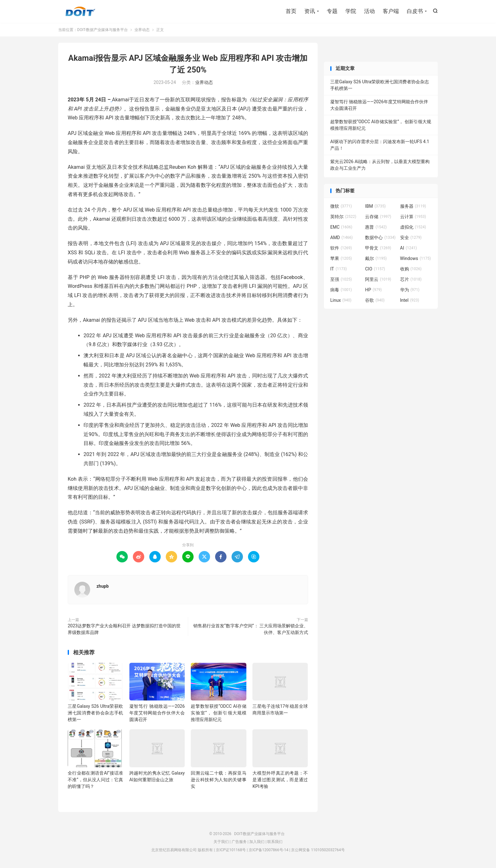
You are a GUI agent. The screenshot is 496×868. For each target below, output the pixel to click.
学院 (351, 11)
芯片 (411, 279)
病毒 (341, 290)
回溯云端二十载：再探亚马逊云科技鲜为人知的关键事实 (218, 780)
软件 (341, 248)
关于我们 (221, 842)
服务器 (413, 206)
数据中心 (380, 238)
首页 (291, 11)
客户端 (391, 11)
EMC (341, 227)
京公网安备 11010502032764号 (318, 850)
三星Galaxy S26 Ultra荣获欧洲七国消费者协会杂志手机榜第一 (95, 713)
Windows (415, 258)
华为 (410, 290)
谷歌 (375, 300)
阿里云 (378, 279)
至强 (341, 279)
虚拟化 (413, 227)
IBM (375, 206)
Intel (410, 300)
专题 (332, 11)
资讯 (310, 11)
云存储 (378, 217)
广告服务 (239, 842)
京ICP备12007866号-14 (268, 850)
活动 (369, 11)
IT (338, 269)
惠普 (376, 227)
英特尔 (343, 217)
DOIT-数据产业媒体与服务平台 (80, 11)
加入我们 (257, 842)
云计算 (413, 217)
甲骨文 (378, 248)
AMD (341, 238)
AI (409, 248)
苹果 (341, 258)
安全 (411, 238)
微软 (341, 206)
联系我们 (275, 842)
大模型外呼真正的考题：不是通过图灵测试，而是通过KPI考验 (280, 780)
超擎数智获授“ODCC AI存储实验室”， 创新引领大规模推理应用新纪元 (218, 713)
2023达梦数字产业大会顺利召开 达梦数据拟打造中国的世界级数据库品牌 (124, 629)
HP (373, 290)
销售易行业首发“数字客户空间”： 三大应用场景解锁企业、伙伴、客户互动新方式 (251, 629)
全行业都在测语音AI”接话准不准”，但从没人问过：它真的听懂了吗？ (95, 780)
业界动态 (142, 30)
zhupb (103, 586)
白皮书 (415, 11)
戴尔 (376, 258)
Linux (341, 300)
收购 (411, 269)
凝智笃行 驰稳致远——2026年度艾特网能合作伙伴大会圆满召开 (157, 713)
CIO (375, 269)
